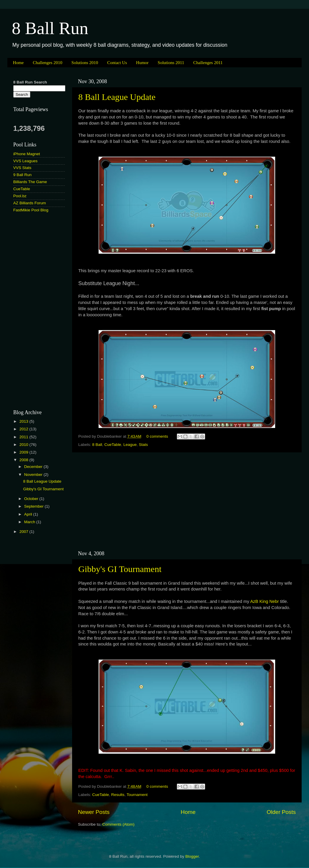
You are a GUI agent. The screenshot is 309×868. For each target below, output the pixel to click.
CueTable (113, 445)
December (34, 467)
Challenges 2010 (47, 63)
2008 (24, 460)
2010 (24, 445)
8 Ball (97, 445)
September (34, 506)
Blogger (192, 856)
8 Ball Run (50, 28)
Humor (142, 63)
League (130, 445)
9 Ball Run (22, 175)
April (29, 514)
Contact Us (117, 63)
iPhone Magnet (27, 154)
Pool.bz (20, 196)
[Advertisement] (187, 501)
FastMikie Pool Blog (31, 210)
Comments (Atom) (119, 824)
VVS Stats (22, 168)
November (34, 475)
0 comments (157, 436)
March (30, 522)
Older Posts (281, 812)
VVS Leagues (25, 161)
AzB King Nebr (265, 601)
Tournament (137, 795)
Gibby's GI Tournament (120, 569)
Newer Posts (94, 812)
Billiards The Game (30, 182)
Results (118, 795)
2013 (24, 421)
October (32, 499)
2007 (24, 532)
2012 (24, 429)
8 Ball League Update (117, 97)
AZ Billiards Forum (30, 203)
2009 (24, 452)
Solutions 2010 (85, 63)
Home (18, 63)
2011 (24, 437)
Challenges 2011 (208, 63)
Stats (143, 445)
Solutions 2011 (171, 63)
